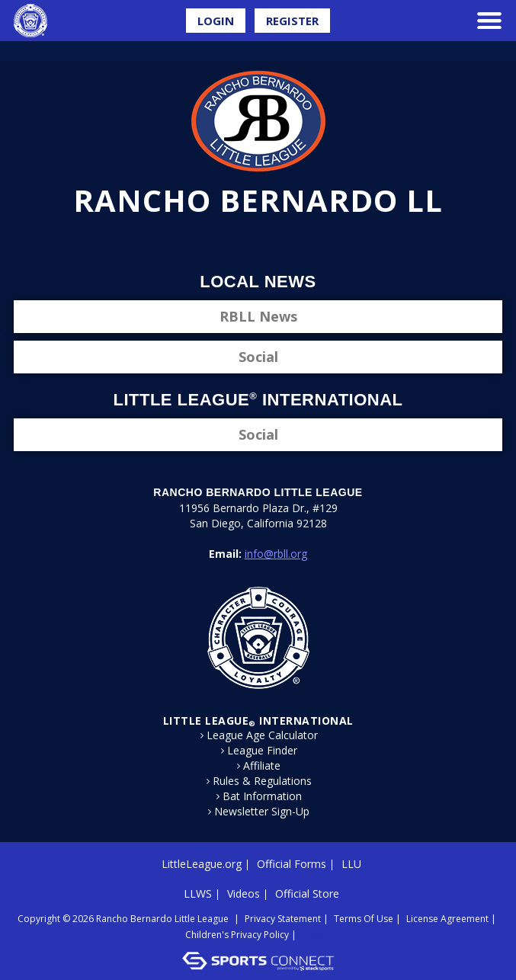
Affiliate (262, 766)
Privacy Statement (283, 919)
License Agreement (447, 919)
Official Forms (292, 864)
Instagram (272, 242)
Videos (244, 894)
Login (216, 21)
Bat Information (262, 796)
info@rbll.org (276, 554)
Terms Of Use (364, 919)
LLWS (198, 894)
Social (258, 357)
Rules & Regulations (262, 781)
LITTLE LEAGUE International (258, 721)
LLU (351, 864)
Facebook (221, 242)
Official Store (307, 894)
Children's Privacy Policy (237, 935)
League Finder (262, 751)
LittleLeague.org (202, 864)
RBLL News (258, 316)
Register (292, 21)
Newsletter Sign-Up (262, 812)
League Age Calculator (262, 735)
